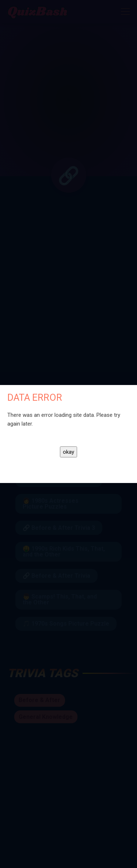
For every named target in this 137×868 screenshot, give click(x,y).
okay (68, 452)
